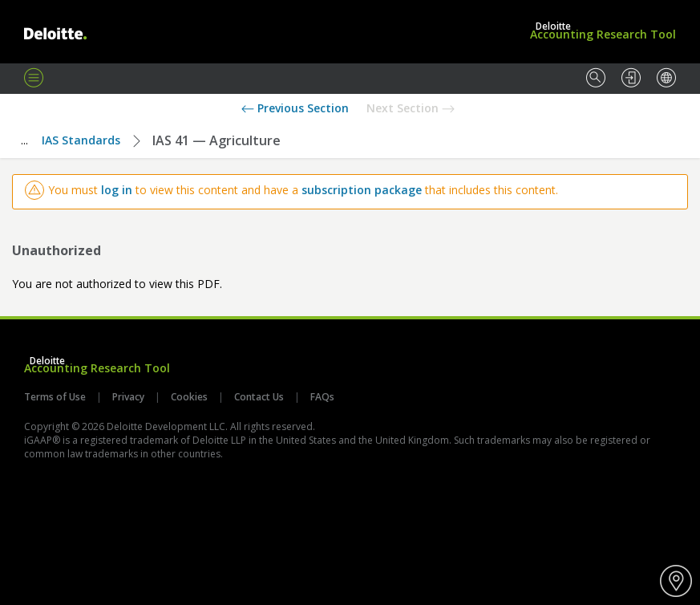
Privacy (128, 397)
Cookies (189, 397)
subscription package (362, 190)
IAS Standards (81, 140)
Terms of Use (56, 397)
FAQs (321, 397)
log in (117, 190)
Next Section (411, 108)
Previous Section (295, 108)
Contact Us (259, 397)
